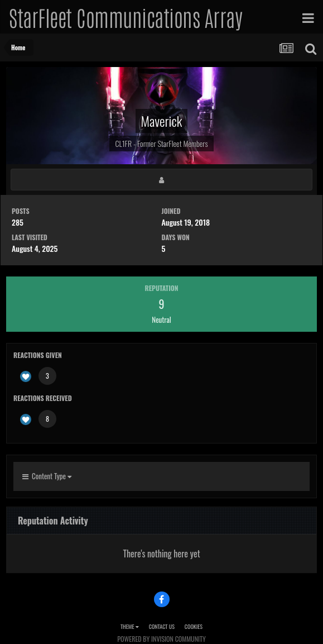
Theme (130, 626)
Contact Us (162, 626)
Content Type (47, 476)
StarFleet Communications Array (126, 17)
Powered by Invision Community (161, 639)
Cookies (194, 626)
